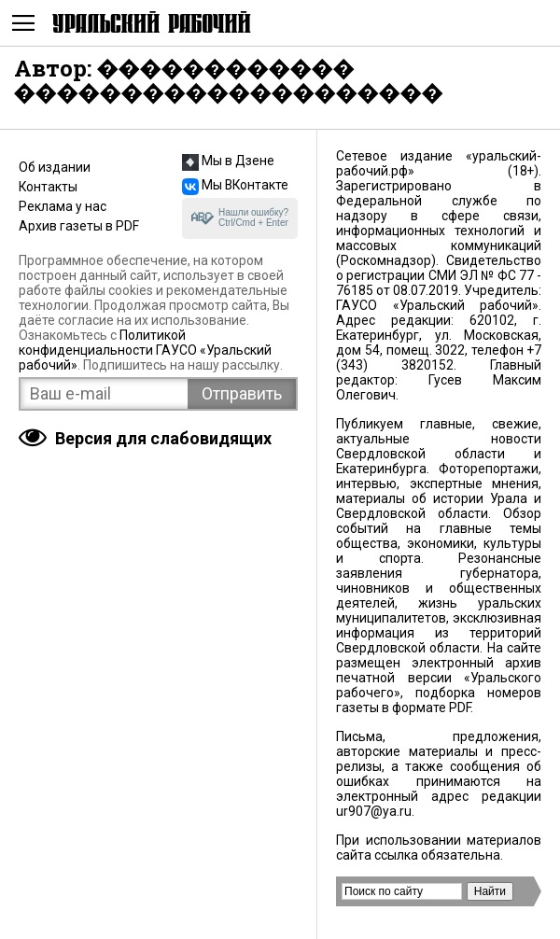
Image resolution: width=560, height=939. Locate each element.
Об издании (55, 167)
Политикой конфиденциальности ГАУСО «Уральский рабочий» (145, 350)
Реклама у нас (63, 206)
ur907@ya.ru (374, 811)
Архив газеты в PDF (79, 226)
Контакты (48, 187)
